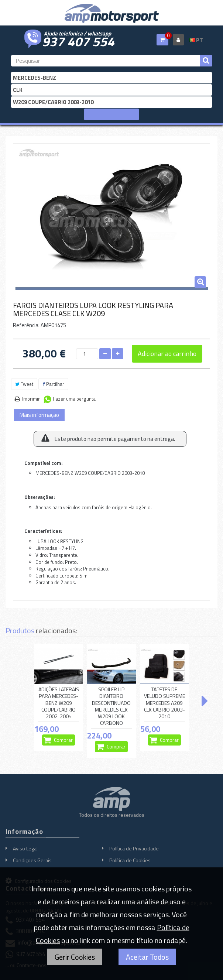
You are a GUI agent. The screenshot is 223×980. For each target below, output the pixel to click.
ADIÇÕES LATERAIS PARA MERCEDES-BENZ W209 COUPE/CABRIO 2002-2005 (59, 703)
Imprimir (31, 399)
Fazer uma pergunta (74, 399)
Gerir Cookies (75, 957)
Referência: (26, 325)
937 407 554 (78, 41)
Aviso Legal (25, 848)
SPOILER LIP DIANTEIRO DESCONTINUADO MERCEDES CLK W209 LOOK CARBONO (111, 706)
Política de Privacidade (134, 848)
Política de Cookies (130, 860)
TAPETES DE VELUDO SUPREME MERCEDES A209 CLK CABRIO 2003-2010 (164, 703)
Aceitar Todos (147, 957)
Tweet (24, 384)
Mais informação (39, 415)
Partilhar (53, 384)
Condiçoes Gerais (32, 860)
